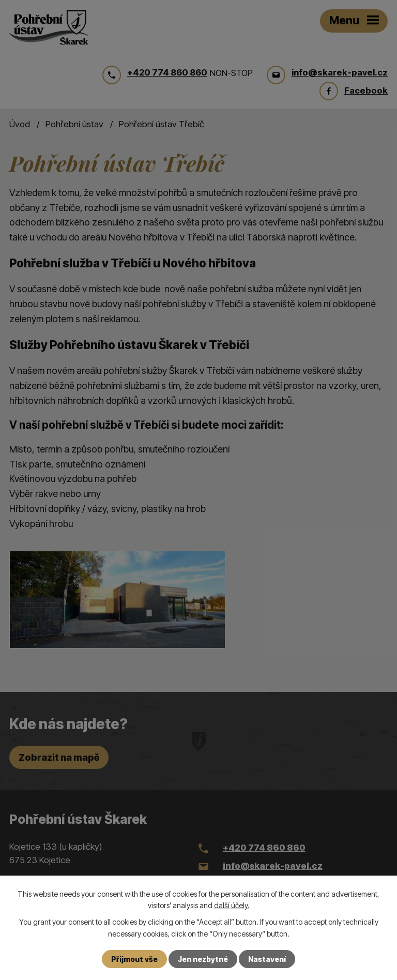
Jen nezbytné (203, 959)
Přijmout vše (134, 959)
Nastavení (267, 959)
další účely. (232, 905)
